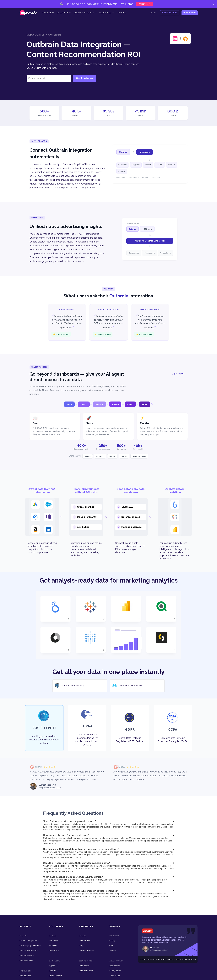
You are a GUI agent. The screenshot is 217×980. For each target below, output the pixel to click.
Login (153, 13)
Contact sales (170, 13)
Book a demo (190, 13)
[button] (48, 13)
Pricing (122, 13)
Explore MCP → (180, 374)
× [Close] (213, 4)
